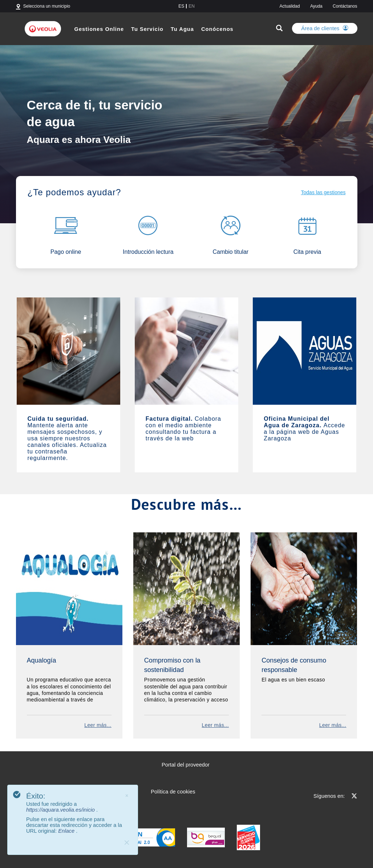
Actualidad (290, 6)
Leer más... (98, 725)
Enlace (67, 831)
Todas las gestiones (323, 192)
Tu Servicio (147, 29)
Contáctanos (345, 6)
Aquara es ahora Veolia (79, 139)
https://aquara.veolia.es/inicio (61, 810)
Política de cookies (173, 792)
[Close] (127, 843)
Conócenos (217, 29)
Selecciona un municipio (47, 6)
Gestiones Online (99, 29)
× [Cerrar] (127, 796)
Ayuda (316, 6)
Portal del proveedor (186, 765)
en (192, 6)
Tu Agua (182, 29)
